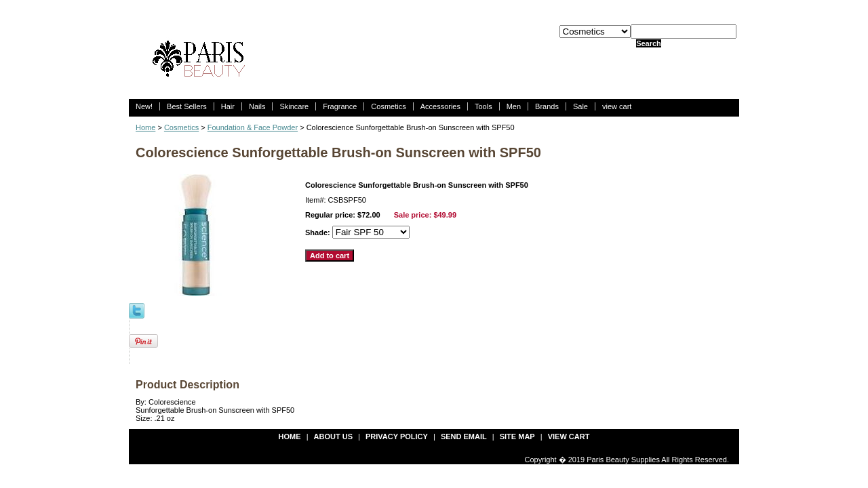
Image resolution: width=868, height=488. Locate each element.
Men (514, 106)
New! (144, 106)
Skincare (294, 106)
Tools (484, 106)
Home (145, 127)
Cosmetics (388, 106)
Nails (257, 106)
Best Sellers (187, 106)
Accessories (440, 106)
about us (333, 436)
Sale (580, 106)
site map (517, 436)
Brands (547, 106)
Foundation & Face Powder (253, 127)
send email (464, 436)
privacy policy (397, 436)
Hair (228, 106)
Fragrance (340, 106)
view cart (617, 106)
